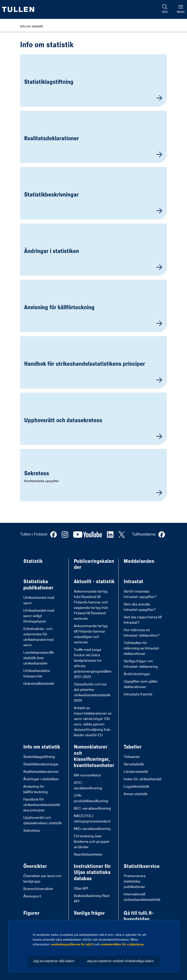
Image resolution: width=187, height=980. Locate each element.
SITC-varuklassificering (88, 785)
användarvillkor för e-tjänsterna (122, 944)
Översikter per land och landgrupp (42, 879)
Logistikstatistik (136, 787)
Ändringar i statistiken (41, 779)
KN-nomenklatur (87, 775)
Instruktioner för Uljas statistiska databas (92, 872)
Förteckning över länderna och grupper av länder (92, 842)
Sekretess (32, 831)
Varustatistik (134, 764)
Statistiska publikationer (38, 585)
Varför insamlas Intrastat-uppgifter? (140, 594)
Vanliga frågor (89, 913)
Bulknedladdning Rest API (92, 899)
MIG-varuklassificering (92, 829)
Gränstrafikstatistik (39, 684)
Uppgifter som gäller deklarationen (141, 684)
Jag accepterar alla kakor (54, 961)
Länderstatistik (136, 772)
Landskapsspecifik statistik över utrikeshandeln (39, 658)
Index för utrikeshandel (142, 779)
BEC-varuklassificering (92, 808)
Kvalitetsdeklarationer (41, 772)
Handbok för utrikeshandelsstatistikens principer (42, 805)
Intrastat (133, 582)
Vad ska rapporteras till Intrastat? (143, 620)
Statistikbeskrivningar (41, 764)
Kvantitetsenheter (88, 855)
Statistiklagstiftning (39, 757)
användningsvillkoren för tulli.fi (72, 944)
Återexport (32, 896)
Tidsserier (132, 757)
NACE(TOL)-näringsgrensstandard (92, 819)
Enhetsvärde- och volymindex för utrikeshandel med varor (39, 637)
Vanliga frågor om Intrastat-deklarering (141, 664)
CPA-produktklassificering (91, 798)
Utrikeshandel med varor (39, 600)
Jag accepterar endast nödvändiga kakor (120, 961)
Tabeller (133, 747)
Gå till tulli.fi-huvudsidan (139, 916)
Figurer (31, 913)
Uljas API (81, 888)
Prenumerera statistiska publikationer (135, 881)
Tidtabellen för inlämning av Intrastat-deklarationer (142, 648)
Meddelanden (139, 561)
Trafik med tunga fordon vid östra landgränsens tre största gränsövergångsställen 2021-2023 (93, 663)
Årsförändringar (137, 674)
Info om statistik (42, 747)
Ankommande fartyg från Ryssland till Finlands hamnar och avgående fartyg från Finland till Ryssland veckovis (91, 605)
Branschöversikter (38, 889)
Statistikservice (142, 866)
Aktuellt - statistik (94, 582)
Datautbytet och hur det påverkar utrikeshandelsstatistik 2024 (92, 692)
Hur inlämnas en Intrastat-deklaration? (142, 633)
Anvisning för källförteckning (36, 789)
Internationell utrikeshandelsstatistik (142, 897)
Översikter (35, 866)
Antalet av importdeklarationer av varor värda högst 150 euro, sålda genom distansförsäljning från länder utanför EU (93, 722)
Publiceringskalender (94, 564)
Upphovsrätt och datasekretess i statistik (43, 820)
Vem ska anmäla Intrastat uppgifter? (140, 607)
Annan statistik (136, 794)
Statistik (33, 561)
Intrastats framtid (138, 694)
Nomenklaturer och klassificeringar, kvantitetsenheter (94, 756)
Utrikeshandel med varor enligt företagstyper (39, 616)
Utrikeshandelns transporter (37, 674)
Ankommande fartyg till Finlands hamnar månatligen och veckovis (91, 634)
